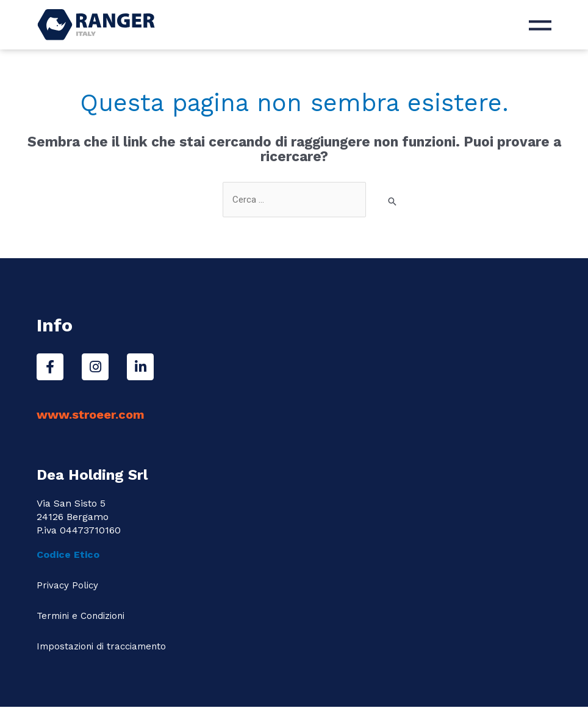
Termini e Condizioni (81, 616)
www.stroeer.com (91, 414)
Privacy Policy (67, 585)
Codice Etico (70, 555)
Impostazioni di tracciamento (101, 646)
